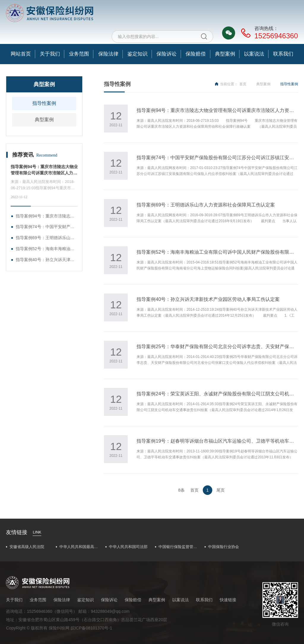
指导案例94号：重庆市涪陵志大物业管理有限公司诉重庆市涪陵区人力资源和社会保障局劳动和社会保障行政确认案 (217, 110)
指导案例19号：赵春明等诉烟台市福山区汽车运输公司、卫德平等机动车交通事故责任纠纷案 (217, 441)
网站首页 (21, 54)
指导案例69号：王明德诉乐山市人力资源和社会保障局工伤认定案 (206, 205)
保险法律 (108, 54)
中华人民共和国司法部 (128, 547)
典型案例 (225, 54)
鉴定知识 (137, 54)
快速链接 (228, 600)
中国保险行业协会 (224, 547)
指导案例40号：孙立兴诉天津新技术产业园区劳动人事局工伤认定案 (208, 299)
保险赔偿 (196, 54)
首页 (243, 84)
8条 (181, 490)
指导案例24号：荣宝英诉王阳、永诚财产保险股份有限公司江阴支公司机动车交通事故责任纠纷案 (217, 394)
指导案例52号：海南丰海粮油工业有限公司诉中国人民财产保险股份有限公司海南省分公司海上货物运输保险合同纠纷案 (217, 252)
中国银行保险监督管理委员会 (179, 547)
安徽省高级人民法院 (27, 547)
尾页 (221, 490)
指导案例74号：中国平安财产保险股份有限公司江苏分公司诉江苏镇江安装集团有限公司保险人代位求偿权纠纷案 (217, 158)
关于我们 (50, 54)
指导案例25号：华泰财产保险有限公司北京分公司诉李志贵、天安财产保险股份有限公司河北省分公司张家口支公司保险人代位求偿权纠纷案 (217, 347)
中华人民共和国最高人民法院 (79, 547)
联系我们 (283, 54)
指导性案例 (44, 103)
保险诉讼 (167, 54)
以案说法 (254, 54)
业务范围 (79, 54)
